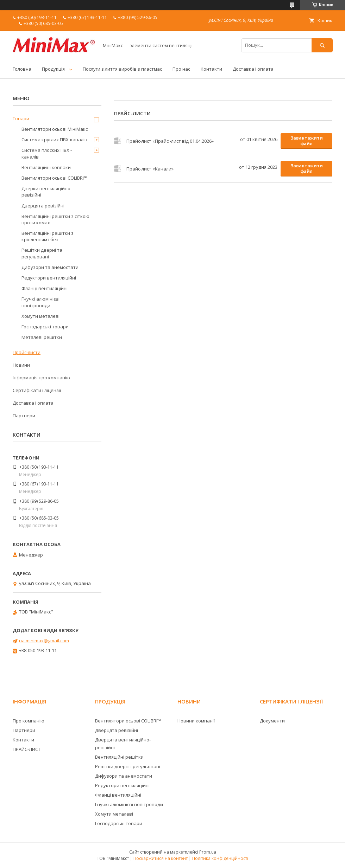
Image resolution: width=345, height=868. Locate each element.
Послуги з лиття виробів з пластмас (122, 69)
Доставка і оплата (253, 69)
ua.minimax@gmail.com (44, 641)
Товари (21, 118)
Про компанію (29, 721)
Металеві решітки (42, 337)
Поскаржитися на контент (161, 858)
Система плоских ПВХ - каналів (47, 153)
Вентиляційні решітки (119, 757)
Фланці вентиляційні (45, 288)
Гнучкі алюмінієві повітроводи (40, 302)
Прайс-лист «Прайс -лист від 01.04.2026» (118, 141)
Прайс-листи (27, 352)
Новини (21, 365)
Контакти (211, 69)
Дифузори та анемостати (50, 267)
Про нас (181, 69)
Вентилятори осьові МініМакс (55, 129)
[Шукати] (322, 45)
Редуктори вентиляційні (49, 278)
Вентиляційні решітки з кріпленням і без (48, 236)
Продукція (53, 69)
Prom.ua (208, 852)
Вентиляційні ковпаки (46, 167)
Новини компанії (196, 721)
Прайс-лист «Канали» (118, 169)
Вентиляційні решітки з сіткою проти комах (55, 219)
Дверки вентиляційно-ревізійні (47, 192)
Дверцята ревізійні (43, 206)
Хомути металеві (40, 316)
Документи (272, 721)
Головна (22, 69)
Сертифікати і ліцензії (37, 390)
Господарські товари (45, 327)
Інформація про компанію (41, 378)
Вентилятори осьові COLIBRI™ (54, 178)
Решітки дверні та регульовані (42, 253)
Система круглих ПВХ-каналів (54, 140)
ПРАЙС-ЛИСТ (27, 749)
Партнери (24, 416)
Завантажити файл (307, 141)
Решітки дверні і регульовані (128, 766)
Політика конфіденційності (220, 858)
